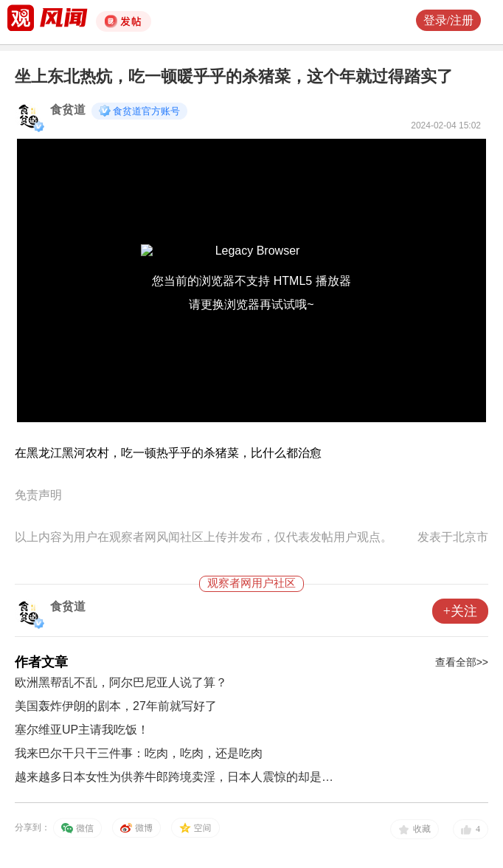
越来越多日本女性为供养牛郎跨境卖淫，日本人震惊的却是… (174, 777)
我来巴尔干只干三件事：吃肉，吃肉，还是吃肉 (139, 753)
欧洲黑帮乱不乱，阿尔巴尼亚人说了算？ (121, 682)
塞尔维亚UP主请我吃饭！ (82, 730)
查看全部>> (462, 662)
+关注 (460, 611)
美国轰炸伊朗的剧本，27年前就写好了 (116, 706)
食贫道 (68, 110)
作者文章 (41, 662)
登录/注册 (448, 20)
